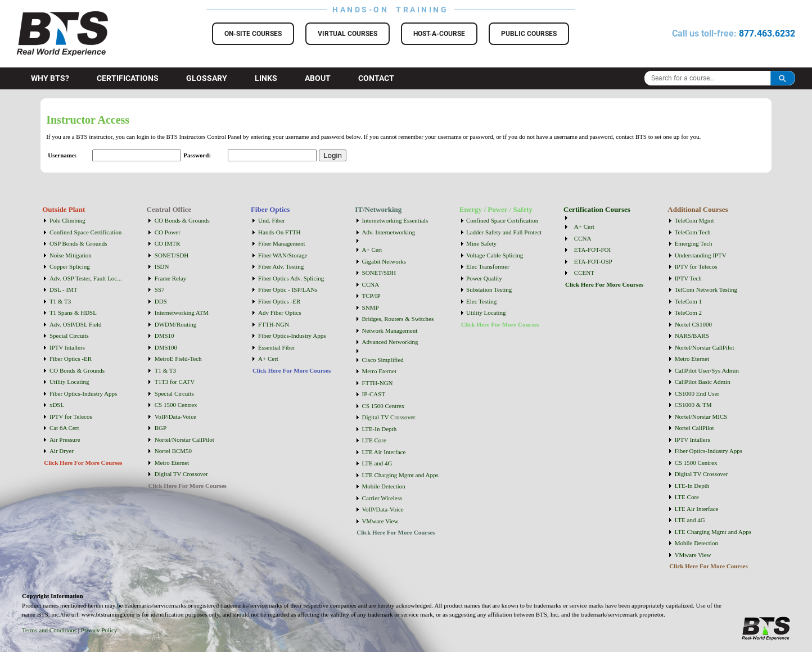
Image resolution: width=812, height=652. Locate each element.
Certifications (128, 78)
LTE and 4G (377, 463)
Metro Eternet (172, 463)
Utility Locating (69, 382)
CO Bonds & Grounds (77, 370)
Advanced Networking (390, 342)
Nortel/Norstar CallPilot (184, 440)
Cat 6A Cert (64, 428)
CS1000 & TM (693, 405)
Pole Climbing (67, 220)
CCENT (584, 273)
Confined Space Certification (85, 232)
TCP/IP (371, 296)
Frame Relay (171, 278)
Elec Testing (481, 301)
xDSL (57, 405)
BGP (161, 428)
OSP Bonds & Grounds (78, 243)
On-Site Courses (253, 34)
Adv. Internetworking (389, 232)
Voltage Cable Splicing (495, 255)
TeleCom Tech (693, 232)
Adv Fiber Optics (279, 313)
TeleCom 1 (688, 301)
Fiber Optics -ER (71, 359)
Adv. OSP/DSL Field (76, 324)
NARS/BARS (692, 336)
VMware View (380, 521)
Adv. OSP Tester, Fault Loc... (86, 278)
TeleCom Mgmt (694, 220)
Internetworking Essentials (395, 220)
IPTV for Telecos (71, 416)
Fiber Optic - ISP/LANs (288, 289)
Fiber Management (281, 243)
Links (266, 78)
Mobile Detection (384, 486)
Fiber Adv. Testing (281, 266)
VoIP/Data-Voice (175, 416)
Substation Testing (489, 289)
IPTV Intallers (67, 347)
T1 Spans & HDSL (73, 313)
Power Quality (484, 278)
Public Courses (529, 34)
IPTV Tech (688, 278)
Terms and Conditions (49, 630)
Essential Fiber (277, 347)
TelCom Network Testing (706, 289)
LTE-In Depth (380, 429)
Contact (376, 78)
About (318, 78)
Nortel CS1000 (693, 324)
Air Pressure (65, 440)
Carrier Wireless (382, 498)
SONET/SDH (172, 255)
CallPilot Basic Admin (703, 382)
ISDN (162, 266)
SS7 (160, 289)
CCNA (371, 284)
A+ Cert (268, 359)
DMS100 (166, 347)
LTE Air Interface (384, 452)
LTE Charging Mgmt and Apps (400, 475)
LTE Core (374, 440)
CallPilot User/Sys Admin (707, 370)
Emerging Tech (694, 243)
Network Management (390, 330)
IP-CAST (374, 394)
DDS (161, 301)
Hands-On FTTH (279, 232)
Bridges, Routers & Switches (398, 319)
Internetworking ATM (182, 313)
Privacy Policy (99, 630)
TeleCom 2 (688, 313)
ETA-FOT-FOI (592, 250)
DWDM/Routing (176, 324)
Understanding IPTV (701, 255)
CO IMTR (168, 243)
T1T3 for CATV (175, 382)
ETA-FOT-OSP (593, 261)
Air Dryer (62, 451)
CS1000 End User (697, 393)
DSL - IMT (64, 289)
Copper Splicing (70, 266)
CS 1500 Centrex (176, 405)
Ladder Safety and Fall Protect (504, 232)
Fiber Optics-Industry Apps (83, 393)
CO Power (168, 232)
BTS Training (49, 17)
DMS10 (164, 336)
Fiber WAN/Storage (283, 255)
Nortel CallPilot (694, 428)
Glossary (207, 78)
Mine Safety (481, 243)
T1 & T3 (60, 301)
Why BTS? (50, 78)
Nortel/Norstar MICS (701, 416)
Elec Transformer (488, 266)
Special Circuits (69, 336)
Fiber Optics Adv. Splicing (291, 278)
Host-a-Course (439, 34)
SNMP (371, 307)
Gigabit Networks (384, 261)
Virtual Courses (348, 34)
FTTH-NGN (274, 324)
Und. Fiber (272, 220)
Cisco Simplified (383, 360)
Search (783, 78)
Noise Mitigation (71, 255)
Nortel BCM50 (173, 451)
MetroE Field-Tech (178, 359)
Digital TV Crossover (181, 474)
